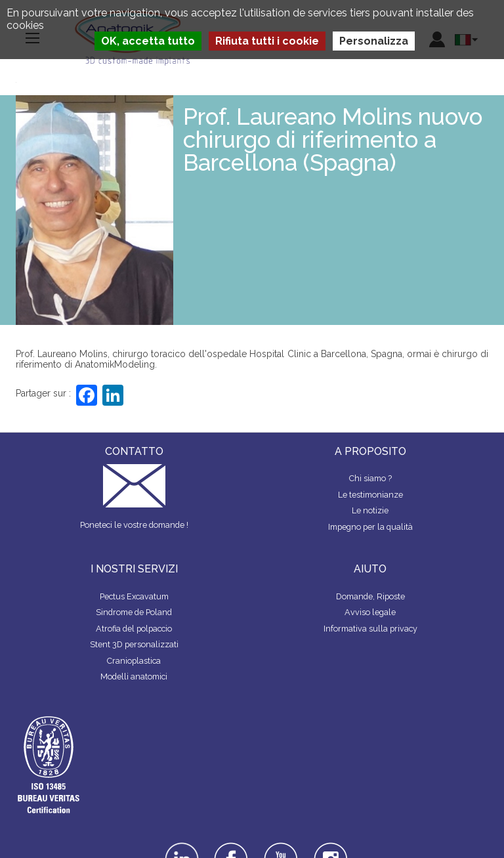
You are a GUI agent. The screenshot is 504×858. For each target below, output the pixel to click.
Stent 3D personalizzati (134, 644)
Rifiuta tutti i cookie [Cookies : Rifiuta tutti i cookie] (267, 41)
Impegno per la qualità (370, 527)
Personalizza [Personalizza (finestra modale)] (374, 41)
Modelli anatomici (134, 676)
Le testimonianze (370, 495)
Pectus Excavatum (134, 596)
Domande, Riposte (370, 596)
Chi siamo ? (370, 478)
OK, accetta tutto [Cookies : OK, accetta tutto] (148, 41)
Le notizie (370, 510)
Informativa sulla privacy (370, 629)
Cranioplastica (134, 661)
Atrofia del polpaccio (134, 629)
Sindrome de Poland (134, 612)
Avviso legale (370, 612)
